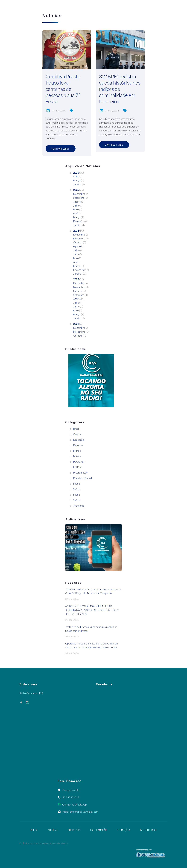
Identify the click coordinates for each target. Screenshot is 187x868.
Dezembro (79, 194)
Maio (76, 209)
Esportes (78, 445)
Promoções (124, 830)
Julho (76, 206)
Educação (79, 440)
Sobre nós (74, 830)
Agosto (77, 202)
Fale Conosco (148, 830)
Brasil (76, 429)
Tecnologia (79, 506)
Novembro (79, 238)
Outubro (78, 242)
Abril (76, 176)
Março (77, 180)
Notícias (53, 830)
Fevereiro (79, 221)
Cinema (77, 434)
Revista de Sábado (83, 478)
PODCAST (79, 462)
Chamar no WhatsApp (75, 804)
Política (77, 467)
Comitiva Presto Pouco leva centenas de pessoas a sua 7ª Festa (63, 89)
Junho (76, 254)
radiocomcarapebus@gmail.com (80, 812)
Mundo (77, 451)
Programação (80, 472)
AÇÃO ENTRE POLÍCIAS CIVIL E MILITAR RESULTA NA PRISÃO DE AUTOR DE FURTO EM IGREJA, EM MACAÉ (92, 610)
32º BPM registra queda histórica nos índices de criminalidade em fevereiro (120, 89)
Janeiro (77, 184)
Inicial (34, 830)
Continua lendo (61, 149)
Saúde (77, 484)
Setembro (79, 198)
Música (77, 456)
